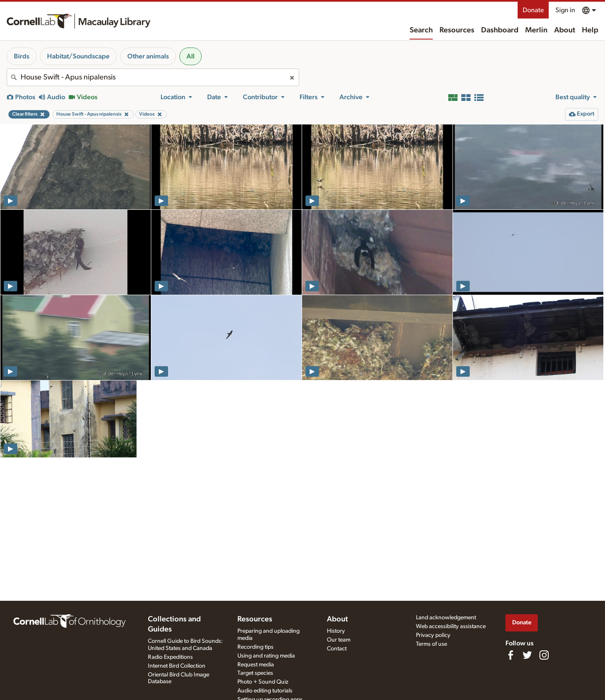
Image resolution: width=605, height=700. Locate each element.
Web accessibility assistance (451, 626)
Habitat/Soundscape (78, 56)
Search (421, 30)
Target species (255, 673)
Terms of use (431, 644)
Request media (256, 665)
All (191, 56)
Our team (339, 640)
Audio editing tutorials (265, 691)
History (336, 631)
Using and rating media (266, 656)
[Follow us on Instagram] (544, 655)
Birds (22, 56)
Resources (457, 30)
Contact (337, 649)
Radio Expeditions (170, 657)
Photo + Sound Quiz (263, 682)
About (565, 30)
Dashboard (500, 30)
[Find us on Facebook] (510, 655)
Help (590, 30)
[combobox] (153, 77)
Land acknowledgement (446, 618)
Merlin (536, 30)
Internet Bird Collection (177, 666)
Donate (533, 10)
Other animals (148, 56)
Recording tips (255, 647)
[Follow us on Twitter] (527, 655)
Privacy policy (433, 635)
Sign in (565, 10)
